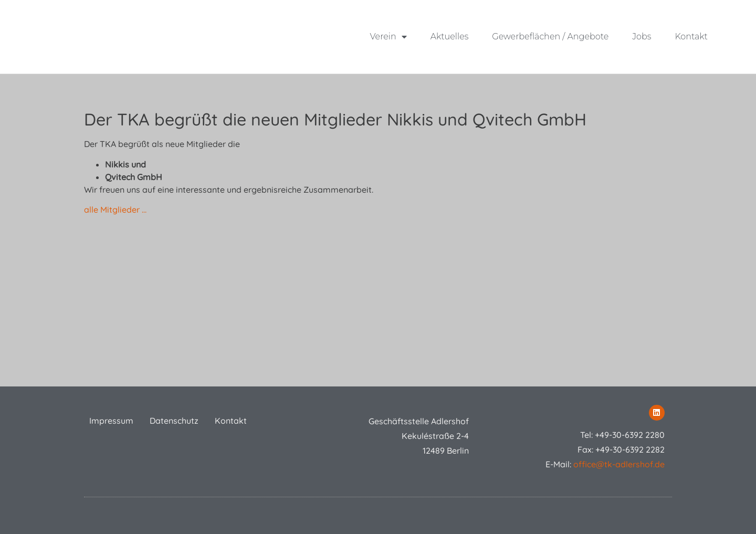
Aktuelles (449, 36)
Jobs (642, 36)
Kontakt (691, 36)
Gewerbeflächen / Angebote (550, 36)
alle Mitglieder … (115, 210)
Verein (388, 37)
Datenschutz (174, 421)
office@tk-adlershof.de (619, 464)
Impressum (111, 421)
